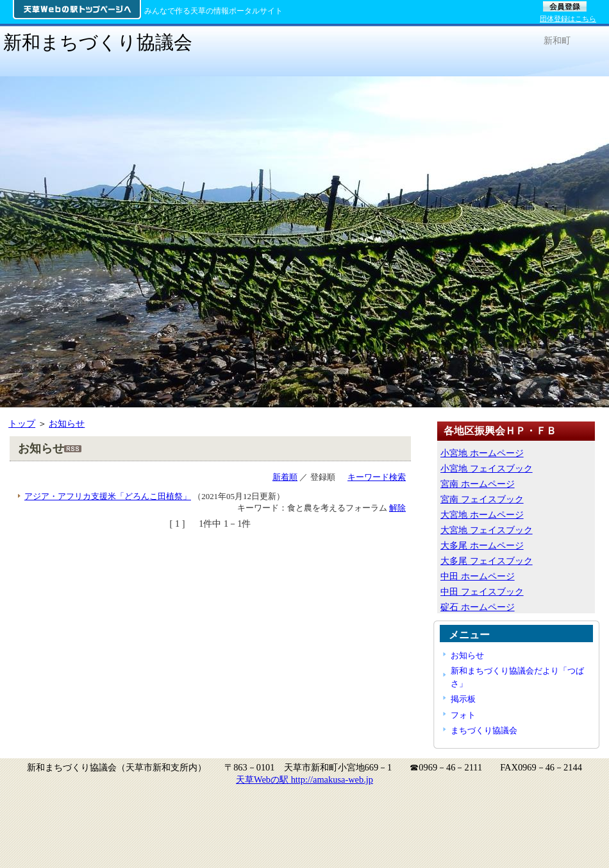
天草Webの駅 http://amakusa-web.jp (304, 779)
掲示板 (463, 699)
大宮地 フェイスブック (487, 530)
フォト (463, 715)
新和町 (557, 40)
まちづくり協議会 (484, 730)
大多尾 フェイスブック (487, 561)
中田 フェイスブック (482, 591)
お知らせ (67, 423)
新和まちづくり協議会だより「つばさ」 (517, 677)
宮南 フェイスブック (482, 499)
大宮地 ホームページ (482, 515)
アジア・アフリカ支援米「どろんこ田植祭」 (108, 496)
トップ (22, 423)
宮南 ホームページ (478, 484)
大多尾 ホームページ (482, 545)
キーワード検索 (377, 477)
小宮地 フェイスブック (487, 468)
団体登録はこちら (568, 19)
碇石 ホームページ (478, 607)
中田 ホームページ (478, 576)
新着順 (285, 477)
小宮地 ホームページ (482, 453)
